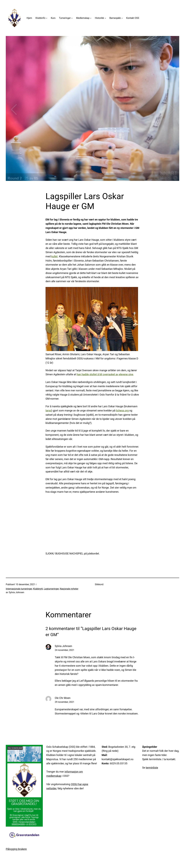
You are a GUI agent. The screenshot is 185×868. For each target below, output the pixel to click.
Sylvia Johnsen (63, 646)
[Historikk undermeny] (105, 18)
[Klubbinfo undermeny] (47, 18)
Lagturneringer (51, 589)
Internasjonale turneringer (19, 589)
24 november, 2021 (65, 650)
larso (48, 411)
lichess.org (122, 411)
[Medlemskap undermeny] (91, 18)
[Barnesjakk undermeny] (122, 18)
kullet (54, 256)
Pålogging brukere (16, 849)
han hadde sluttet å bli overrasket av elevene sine (105, 374)
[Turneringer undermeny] (72, 18)
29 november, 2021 (65, 702)
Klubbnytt (38, 589)
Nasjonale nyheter (69, 589)
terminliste (152, 768)
